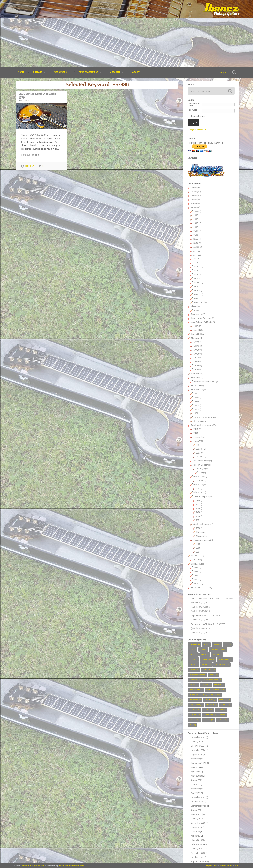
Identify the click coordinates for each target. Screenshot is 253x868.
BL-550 (197, 310)
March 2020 (196, 840)
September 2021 (198, 806)
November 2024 (198, 750)
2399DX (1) (201, 481)
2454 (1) (197, 568)
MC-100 (197, 342)
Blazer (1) (195, 306)
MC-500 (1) (199, 366)
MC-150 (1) (199, 346)
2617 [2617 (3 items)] (203, 649)
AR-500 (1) (198, 294)
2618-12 (197, 231)
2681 (196, 413)
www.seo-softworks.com (72, 866)
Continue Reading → (31, 155)
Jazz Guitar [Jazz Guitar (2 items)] (195, 680)
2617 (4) (197, 223)
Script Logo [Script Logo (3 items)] (224, 700)
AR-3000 (197, 271)
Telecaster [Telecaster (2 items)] (194, 720)
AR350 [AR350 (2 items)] (193, 654)
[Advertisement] (126, 43)
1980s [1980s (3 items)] (217, 644)
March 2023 (196, 776)
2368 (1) (200, 548)
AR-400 (197, 286)
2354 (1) (197, 429)
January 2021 (197, 819)
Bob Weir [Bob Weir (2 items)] (217, 654)
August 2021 (197, 810)
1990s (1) (195, 199)
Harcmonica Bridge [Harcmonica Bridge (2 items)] (197, 675)
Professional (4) (198, 389)
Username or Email (194, 105)
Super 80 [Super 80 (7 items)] (208, 710)
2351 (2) (200, 504)
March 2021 (196, 814)
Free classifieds (89, 72)
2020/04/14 (30, 166)
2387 (198, 445)
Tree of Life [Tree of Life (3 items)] (208, 720)
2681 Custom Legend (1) (205, 417)
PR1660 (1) (201, 457)
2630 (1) (197, 239)
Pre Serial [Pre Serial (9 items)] (215, 695)
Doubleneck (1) (198, 314)
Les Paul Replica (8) (203, 496)
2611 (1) (197, 211)
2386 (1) (200, 508)
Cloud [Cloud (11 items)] (193, 659)
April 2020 (195, 836)
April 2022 (195, 793)
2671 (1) (197, 397)
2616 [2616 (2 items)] (193, 649)
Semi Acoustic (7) (199, 564)
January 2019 (197, 849)
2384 (198, 552)
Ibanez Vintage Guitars (32, 866)
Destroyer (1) (202, 469)
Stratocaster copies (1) (204, 524)
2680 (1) (197, 409)
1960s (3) (195, 187)
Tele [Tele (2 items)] (223, 715)
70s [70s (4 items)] (206, 644)
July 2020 (195, 831)
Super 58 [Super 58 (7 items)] (225, 705)
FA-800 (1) (198, 330)
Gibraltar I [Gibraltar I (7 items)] (194, 670)
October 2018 (197, 857)
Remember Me (198, 116)
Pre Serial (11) (197, 385)
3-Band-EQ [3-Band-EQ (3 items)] (195, 644)
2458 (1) (200, 512)
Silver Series (202, 536)
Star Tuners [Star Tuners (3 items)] (212, 705)
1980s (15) (196, 195)
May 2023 (195, 767)
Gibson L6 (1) (200, 484)
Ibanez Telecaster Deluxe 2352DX (206, 598)
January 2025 (197, 742)
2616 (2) (197, 326)
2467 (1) (197, 572)
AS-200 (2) (198, 583)
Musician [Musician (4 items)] (219, 685)
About (136, 72)
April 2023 (195, 772)
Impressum (211, 866)
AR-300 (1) (198, 267)
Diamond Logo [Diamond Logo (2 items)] (208, 659)
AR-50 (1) (198, 290)
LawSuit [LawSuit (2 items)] (194, 685)
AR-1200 (197, 255)
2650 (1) (200, 516)
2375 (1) (200, 528)
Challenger (201, 532)
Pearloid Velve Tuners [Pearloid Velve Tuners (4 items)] (198, 695)
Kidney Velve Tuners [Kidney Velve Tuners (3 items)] (212, 680)
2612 (196, 215)
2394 (196, 433)
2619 (196, 235)
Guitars (38, 72)
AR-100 (197, 251)
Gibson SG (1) (200, 492)
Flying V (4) (199, 441)
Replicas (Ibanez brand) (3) (203, 425)
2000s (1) (195, 203)
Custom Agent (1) (201, 421)
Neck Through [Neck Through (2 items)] (196, 690)
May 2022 (195, 789)
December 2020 (198, 823)
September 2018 (198, 861)
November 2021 (198, 797)
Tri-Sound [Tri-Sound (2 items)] (222, 720)
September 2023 (198, 763)
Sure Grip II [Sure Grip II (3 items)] (195, 715)
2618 (196, 227)
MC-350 (197, 358)
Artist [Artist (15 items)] (205, 654)
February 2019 (197, 844)
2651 (198, 520)
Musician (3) (197, 338)
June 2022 (196, 784)
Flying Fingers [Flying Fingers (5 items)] (225, 659)
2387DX (200, 453)
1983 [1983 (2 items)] (228, 644)
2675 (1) (197, 405)
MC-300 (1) (199, 354)
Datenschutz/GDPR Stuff (202, 624)
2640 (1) (197, 243)
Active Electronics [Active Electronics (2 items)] (218, 649)
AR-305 (197, 279)
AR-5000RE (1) (200, 302)
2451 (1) (200, 489)
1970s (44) (196, 191)
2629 (196, 576)
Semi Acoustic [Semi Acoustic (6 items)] (196, 705)
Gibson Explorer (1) (202, 465)
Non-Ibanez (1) (198, 374)
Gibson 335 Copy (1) (203, 461)
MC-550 (197, 370)
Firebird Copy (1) (201, 437)
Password (192, 110)
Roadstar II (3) (198, 556)
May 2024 (195, 759)
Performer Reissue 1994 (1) (206, 382)
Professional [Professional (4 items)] (195, 700)
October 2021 (197, 801)
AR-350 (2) (198, 283)
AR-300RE (198, 275)
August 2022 (197, 780)
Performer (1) (197, 378)
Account (115, 72)
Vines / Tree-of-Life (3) (202, 588)
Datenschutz (226, 866)
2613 (196, 219)
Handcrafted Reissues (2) (203, 318)
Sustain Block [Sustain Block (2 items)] (210, 715)
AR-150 (197, 259)
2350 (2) (200, 500)
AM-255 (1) (199, 247)
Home (21, 72)
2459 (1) (202, 473)
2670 (196, 393)
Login (223, 72)
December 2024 (198, 746)
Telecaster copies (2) (203, 540)
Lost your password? (197, 129)
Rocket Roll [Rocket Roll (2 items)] (210, 700)
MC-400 (197, 362)
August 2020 (197, 827)
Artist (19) (196, 207)
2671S (196, 401)
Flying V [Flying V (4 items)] (194, 664)
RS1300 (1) (199, 560)
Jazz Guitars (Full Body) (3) (203, 322)
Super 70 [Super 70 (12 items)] (194, 710)
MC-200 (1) (199, 350)
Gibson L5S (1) (200, 477)
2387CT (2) (201, 449)
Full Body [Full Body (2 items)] (206, 664)
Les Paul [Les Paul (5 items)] (206, 685)
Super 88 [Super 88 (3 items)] (221, 710)
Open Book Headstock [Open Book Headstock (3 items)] (215, 690)
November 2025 (198, 737)
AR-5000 (197, 298)
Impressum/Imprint (200, 616)
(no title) (195, 607)
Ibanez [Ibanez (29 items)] (214, 675)
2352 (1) (200, 544)
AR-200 (197, 263)
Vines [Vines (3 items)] (193, 725)
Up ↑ (237, 866)
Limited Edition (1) (199, 334)
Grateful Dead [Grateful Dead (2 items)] (209, 670)
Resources (61, 72)
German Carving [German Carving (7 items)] (222, 664)
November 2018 (198, 853)
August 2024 (197, 754)
